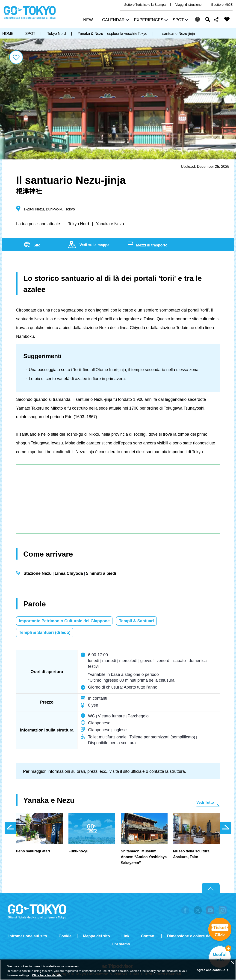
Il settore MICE (222, 5)
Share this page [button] (216, 19)
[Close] (233, 963)
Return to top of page (211, 888)
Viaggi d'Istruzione (189, 5)
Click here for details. (47, 975)
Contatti (148, 936)
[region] (118, 970)
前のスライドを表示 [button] (10, 828)
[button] (115, 20)
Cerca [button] (208, 19)
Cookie (65, 936)
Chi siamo (121, 944)
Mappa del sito (96, 936)
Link (125, 936)
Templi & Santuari (136, 621)
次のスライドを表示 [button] (226, 828)
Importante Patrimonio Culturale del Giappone (64, 621)
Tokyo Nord (78, 224)
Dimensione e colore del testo (195, 936)
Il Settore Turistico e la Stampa (144, 5)
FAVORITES (227, 19)
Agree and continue (211, 970)
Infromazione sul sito (28, 936)
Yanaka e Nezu (110, 224)
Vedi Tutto (205, 802)
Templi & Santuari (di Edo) (45, 632)
